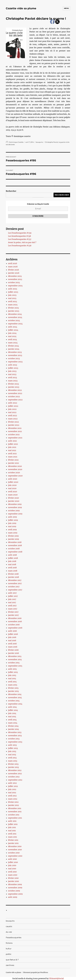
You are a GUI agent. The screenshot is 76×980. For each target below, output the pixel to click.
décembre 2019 (15, 504)
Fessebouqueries (14, 938)
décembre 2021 (15, 428)
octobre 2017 (14, 587)
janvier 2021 (13, 463)
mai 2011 (12, 831)
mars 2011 (12, 837)
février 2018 (13, 574)
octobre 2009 (14, 891)
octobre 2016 (14, 625)
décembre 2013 (15, 732)
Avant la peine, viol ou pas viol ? (22, 242)
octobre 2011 (14, 815)
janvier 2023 (14, 387)
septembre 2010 (15, 856)
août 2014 (12, 707)
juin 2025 (12, 295)
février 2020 (13, 498)
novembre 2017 (15, 583)
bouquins (39, 142)
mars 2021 (13, 457)
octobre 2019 (14, 511)
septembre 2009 (15, 894)
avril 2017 (12, 606)
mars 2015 (13, 685)
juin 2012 (12, 789)
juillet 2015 (13, 672)
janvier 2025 (14, 311)
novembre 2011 (15, 812)
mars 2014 (13, 723)
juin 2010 (12, 865)
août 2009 (13, 897)
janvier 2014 (13, 729)
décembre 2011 (15, 808)
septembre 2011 (15, 818)
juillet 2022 (13, 406)
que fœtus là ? (12, 960)
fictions (9, 943)
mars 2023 (13, 381)
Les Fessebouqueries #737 (20, 239)
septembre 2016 (15, 628)
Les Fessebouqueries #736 (20, 246)
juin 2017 (12, 599)
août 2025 (13, 289)
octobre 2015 (14, 663)
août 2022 (13, 403)
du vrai (9, 932)
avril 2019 (12, 530)
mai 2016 (12, 640)
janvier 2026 (14, 273)
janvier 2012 (13, 805)
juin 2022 (12, 409)
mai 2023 (12, 374)
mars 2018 (13, 571)
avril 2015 (12, 682)
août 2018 (12, 555)
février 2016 (13, 650)
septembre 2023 (15, 362)
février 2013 (13, 764)
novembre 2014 (15, 697)
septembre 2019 (15, 514)
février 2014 (13, 726)
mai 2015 (12, 678)
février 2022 (13, 422)
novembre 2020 (15, 469)
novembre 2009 (15, 888)
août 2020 (13, 479)
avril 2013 (12, 758)
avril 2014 (12, 720)
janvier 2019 (14, 539)
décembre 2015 (15, 656)
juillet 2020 (13, 482)
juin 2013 (12, 751)
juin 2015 (12, 675)
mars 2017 (13, 609)
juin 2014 (12, 713)
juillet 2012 (13, 786)
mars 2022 (13, 419)
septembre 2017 (15, 590)
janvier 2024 (14, 349)
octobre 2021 (14, 434)
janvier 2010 (13, 881)
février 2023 (13, 384)
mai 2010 (12, 869)
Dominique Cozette (16, 142)
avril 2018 (12, 568)
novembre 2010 (15, 850)
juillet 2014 (13, 710)
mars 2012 (13, 799)
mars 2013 (13, 761)
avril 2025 (13, 301)
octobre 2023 (14, 358)
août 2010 (12, 859)
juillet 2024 (13, 330)
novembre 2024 (15, 317)
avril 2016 (12, 644)
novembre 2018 (15, 545)
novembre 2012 (15, 773)
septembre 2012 (15, 780)
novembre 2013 (15, 735)
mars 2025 (13, 305)
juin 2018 (12, 561)
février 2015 (13, 688)
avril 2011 (12, 834)
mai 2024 (12, 336)
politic (9, 954)
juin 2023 (12, 371)
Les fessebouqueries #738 (19, 236)
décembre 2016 (15, 618)
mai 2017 (12, 602)
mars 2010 (13, 875)
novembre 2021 (15, 431)
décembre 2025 (15, 276)
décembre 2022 (15, 390)
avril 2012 (12, 796)
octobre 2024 (14, 320)
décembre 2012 (15, 770)
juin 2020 (12, 485)
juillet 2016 (13, 634)
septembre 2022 (15, 400)
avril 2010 (12, 872)
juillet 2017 (13, 596)
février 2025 (13, 308)
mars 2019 (13, 533)
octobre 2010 (14, 853)
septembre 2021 (15, 438)
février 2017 (13, 612)
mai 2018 (12, 564)
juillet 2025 (13, 292)
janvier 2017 (13, 615)
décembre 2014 (15, 694)
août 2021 (12, 441)
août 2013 (12, 745)
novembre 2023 (15, 355)
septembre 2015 (15, 666)
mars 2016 (13, 647)
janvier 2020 (14, 501)
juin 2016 (12, 637)
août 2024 (13, 327)
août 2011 (12, 821)
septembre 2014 (15, 704)
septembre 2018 (15, 552)
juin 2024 (12, 333)
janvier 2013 (13, 767)
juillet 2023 (13, 368)
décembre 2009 (15, 884)
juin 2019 (12, 523)
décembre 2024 (15, 314)
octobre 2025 (14, 282)
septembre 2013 (15, 742)
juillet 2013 (13, 748)
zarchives (10, 965)
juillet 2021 (13, 444)
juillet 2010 (13, 862)
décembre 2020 (15, 466)
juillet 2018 (13, 558)
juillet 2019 (13, 520)
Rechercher (11, 191)
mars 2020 (13, 495)
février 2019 (13, 536)
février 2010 (13, 878)
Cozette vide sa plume (21, 8)
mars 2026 (13, 267)
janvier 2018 (13, 577)
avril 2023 (12, 377)
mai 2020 (12, 488)
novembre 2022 (15, 393)
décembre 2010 (15, 846)
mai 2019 (12, 526)
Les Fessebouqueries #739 (20, 233)
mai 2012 (12, 793)
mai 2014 (12, 716)
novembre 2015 (15, 659)
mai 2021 (12, 450)
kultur (9, 949)
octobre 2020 (14, 473)
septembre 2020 (15, 476)
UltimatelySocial (56, 978)
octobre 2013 (14, 739)
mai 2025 (12, 298)
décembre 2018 (15, 542)
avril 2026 (13, 263)
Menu (66, 8)
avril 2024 (13, 339)
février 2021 (13, 460)
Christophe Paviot (51, 142)
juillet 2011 (13, 824)
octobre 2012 (14, 777)
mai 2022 (12, 412)
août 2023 (13, 365)
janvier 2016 (14, 653)
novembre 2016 (15, 621)
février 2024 (13, 346)
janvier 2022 (14, 425)
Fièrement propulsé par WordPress (36, 972)
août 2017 (12, 593)
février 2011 (13, 840)
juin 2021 (12, 447)
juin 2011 (12, 827)
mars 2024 (13, 343)
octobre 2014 (14, 701)
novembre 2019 (15, 507)
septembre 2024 (15, 324)
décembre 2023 (15, 352)
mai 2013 (12, 754)
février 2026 (14, 270)
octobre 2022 (14, 396)
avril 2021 (12, 454)
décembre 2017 (15, 580)
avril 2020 (13, 492)
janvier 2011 (13, 843)
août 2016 (12, 631)
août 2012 (12, 783)
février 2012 (13, 802)
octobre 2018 (14, 549)
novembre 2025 (15, 279)
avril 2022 (13, 415)
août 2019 (12, 517)
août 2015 (12, 669)
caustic (9, 926)
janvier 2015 (13, 691)
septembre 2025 (15, 286)
